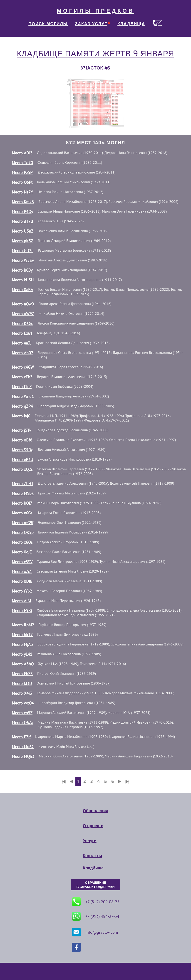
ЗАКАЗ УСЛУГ (91, 24)
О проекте (93, 826)
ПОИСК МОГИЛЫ (48, 24)
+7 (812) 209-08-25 (96, 902)
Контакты (93, 856)
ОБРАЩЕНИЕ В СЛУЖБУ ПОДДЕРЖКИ (96, 885)
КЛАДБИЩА (131, 24)
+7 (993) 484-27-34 (95, 916)
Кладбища (93, 868)
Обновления (95, 811)
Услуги (90, 841)
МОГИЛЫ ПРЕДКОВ (95, 11)
